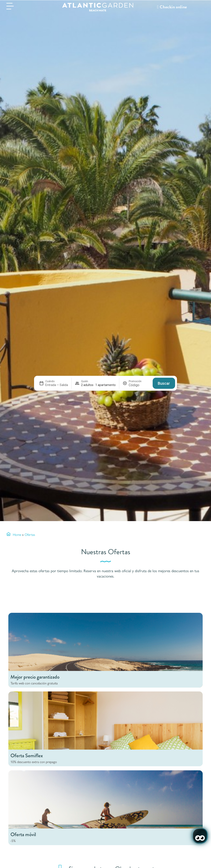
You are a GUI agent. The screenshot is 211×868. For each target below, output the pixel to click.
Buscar (164, 383)
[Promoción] (139, 385)
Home (17, 534)
